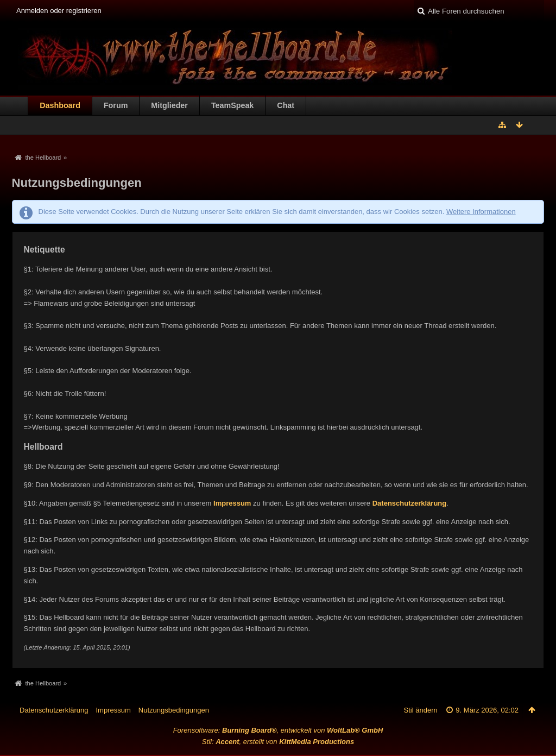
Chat (286, 105)
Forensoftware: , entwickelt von (278, 730)
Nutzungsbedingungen (174, 710)
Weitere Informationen (481, 212)
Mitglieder (169, 105)
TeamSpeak (232, 105)
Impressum (232, 503)
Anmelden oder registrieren (59, 11)
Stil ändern (421, 710)
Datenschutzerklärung (410, 503)
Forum (116, 105)
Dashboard (60, 105)
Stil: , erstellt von (278, 742)
